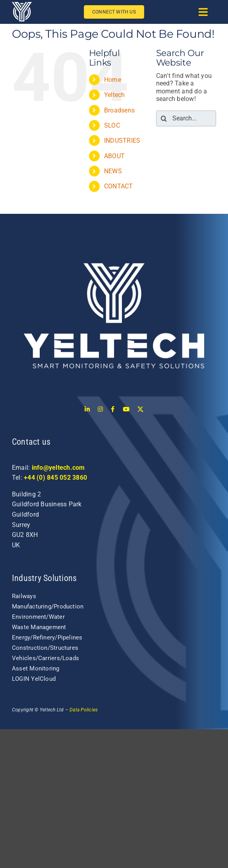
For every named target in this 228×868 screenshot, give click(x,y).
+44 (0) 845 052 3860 (55, 478)
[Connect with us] (115, 12)
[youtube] (126, 409)
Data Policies (84, 710)
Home (113, 80)
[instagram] (100, 409)
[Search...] (186, 118)
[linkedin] (87, 409)
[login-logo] (114, 229)
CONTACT (119, 186)
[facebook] (113, 409)
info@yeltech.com (58, 468)
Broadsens (119, 110)
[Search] (164, 118)
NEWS (113, 171)
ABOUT (114, 156)
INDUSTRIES (122, 140)
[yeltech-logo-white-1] (22, 5)
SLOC (112, 125)
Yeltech (115, 95)
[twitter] (140, 409)
